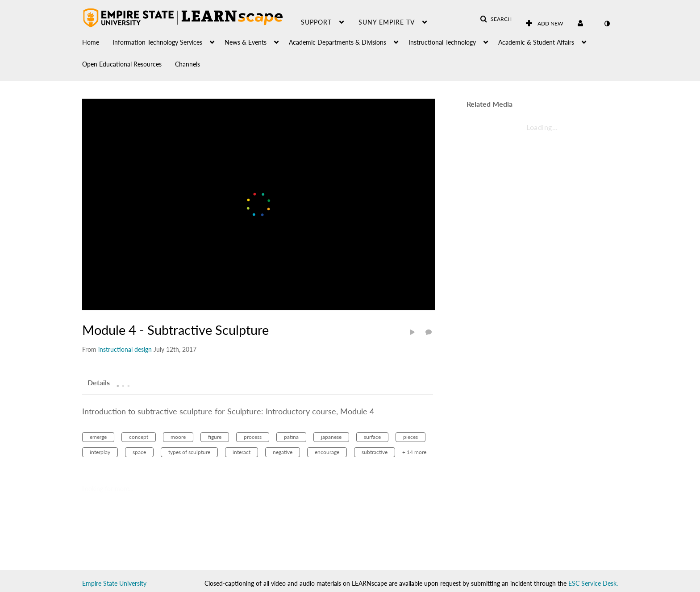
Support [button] (316, 22)
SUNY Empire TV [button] (387, 22)
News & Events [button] (246, 42)
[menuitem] (97, 40)
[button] (496, 19)
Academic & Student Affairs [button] (536, 42)
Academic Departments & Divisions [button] (337, 42)
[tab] (99, 382)
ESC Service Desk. (593, 583)
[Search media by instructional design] (125, 349)
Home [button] (91, 42)
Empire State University (114, 583)
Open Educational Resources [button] (122, 64)
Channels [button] (187, 64)
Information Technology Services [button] (157, 42)
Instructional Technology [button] (442, 42)
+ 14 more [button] (414, 452)
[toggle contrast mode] (607, 24)
